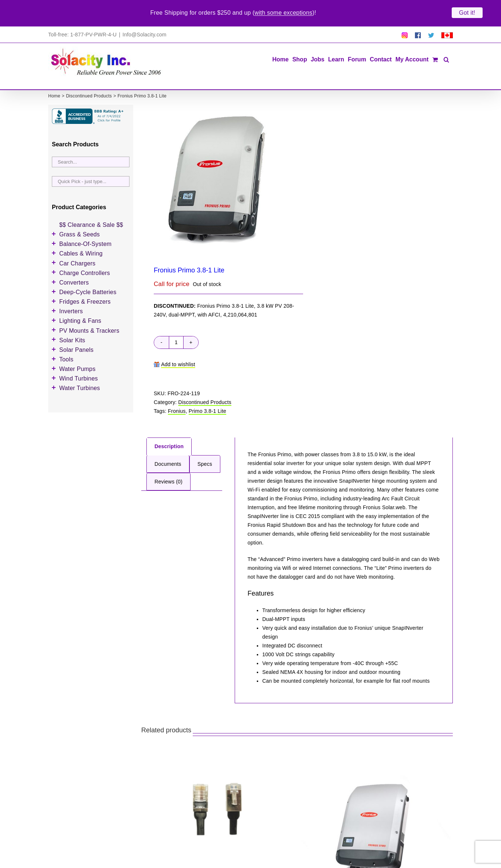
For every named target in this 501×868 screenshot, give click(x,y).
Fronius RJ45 (165, 856)
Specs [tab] (205, 443)
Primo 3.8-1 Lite (207, 390)
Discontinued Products (205, 381)
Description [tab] (169, 425)
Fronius (177, 390)
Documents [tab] (168, 443)
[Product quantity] (176, 321)
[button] (446, 38)
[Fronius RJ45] (217, 789)
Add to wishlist (178, 343)
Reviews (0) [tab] (168, 461)
